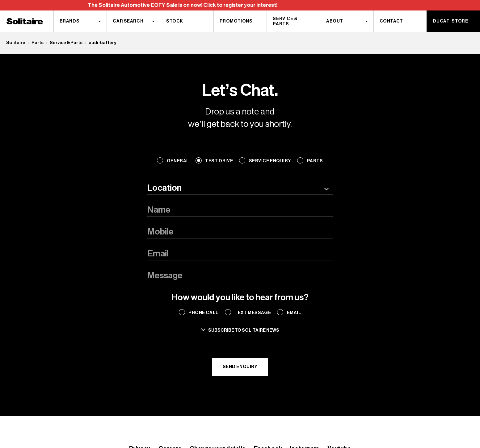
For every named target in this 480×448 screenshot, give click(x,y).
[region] (240, 5)
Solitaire (16, 43)
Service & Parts (66, 43)
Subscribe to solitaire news (244, 330)
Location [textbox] (164, 188)
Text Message (253, 313)
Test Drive (219, 161)
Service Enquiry (270, 161)
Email (294, 313)
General (178, 161)
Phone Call (204, 313)
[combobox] (240, 188)
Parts (38, 43)
